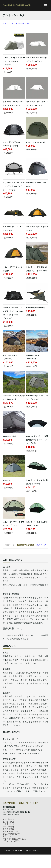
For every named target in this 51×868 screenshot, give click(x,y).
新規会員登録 (8, 829)
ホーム (6, 23)
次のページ (41, 545)
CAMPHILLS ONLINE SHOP (17, 5)
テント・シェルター (20, 23)
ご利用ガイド (8, 824)
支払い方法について (11, 834)
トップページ (8, 819)
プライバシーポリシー (12, 841)
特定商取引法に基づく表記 (14, 839)
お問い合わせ (8, 827)
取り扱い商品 (8, 822)
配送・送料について (11, 831)
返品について (8, 836)
